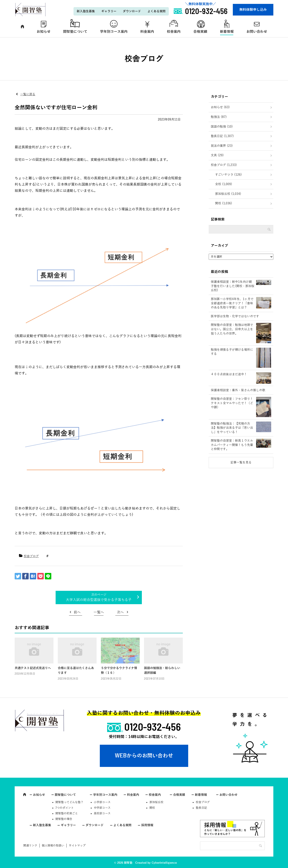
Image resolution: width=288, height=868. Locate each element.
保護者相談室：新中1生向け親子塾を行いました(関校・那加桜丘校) (233, 286)
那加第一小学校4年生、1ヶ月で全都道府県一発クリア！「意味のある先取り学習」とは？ (232, 303)
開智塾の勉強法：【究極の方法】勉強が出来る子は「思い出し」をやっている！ (232, 428)
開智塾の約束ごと (67, 813)
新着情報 (227, 32)
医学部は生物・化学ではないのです (235, 316)
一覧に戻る (28, 94)
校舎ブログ (31, 556)
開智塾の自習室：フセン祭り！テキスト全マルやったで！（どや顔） (232, 403)
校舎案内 (174, 32)
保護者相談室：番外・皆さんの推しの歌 (238, 390)
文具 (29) (217, 155)
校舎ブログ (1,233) (224, 165)
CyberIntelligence (164, 863)
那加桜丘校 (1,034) (228, 194)
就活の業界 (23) (222, 146)
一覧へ (99, 612)
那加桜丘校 (156, 802)
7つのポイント (65, 808)
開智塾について (75, 32)
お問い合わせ (257, 32)
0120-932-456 (153, 727)
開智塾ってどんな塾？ (69, 802)
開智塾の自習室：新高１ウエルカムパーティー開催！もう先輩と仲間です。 (232, 445)
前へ (77, 612)
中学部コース (102, 808)
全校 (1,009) (224, 184)
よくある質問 (157, 11)
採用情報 (147, 825)
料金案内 (147, 32)
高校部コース (102, 813)
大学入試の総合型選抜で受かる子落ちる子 (99, 600)
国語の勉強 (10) (222, 127)
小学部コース (102, 802)
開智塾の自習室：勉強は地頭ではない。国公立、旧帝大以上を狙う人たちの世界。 (232, 329)
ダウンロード (132, 11)
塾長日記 (201, 808)
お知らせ (44, 32)
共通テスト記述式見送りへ (33, 668)
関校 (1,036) (224, 203)
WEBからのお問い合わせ (144, 756)
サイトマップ (77, 846)
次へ (120, 612)
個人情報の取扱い (53, 846)
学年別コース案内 (114, 32)
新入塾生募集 (86, 11)
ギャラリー (109, 11)
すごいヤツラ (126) (229, 175)
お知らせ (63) (220, 107)
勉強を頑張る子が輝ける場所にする (232, 352)
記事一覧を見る (241, 462)
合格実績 (200, 32)
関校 (152, 808)
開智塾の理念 (64, 819)
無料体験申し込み (253, 10)
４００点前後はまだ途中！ (229, 374)
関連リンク (30, 846)
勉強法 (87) (219, 117)
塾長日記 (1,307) (222, 136)
